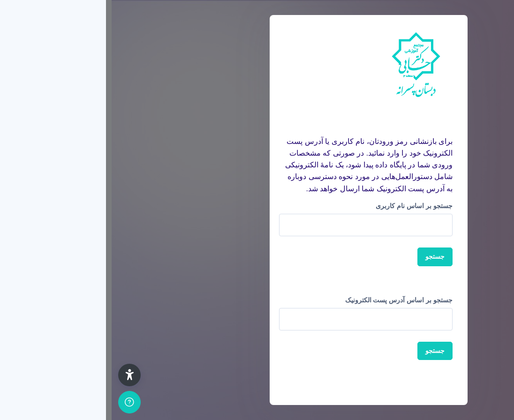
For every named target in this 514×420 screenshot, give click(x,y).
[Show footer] (18, 402)
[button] (18, 375)
